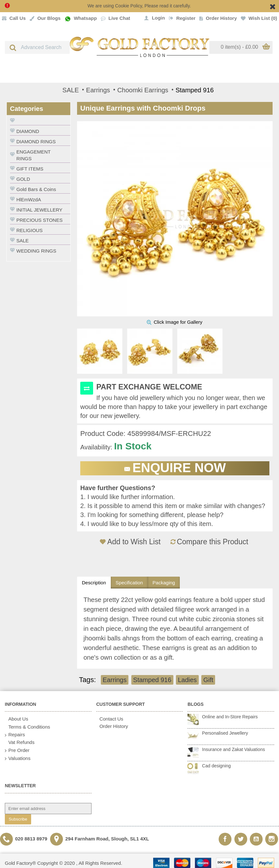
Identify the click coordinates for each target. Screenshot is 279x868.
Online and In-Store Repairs (230, 717)
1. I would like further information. (128, 497)
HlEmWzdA (29, 200)
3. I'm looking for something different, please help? (152, 515)
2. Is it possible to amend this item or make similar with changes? (173, 506)
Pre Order (17, 751)
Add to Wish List (134, 542)
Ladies (187, 680)
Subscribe (18, 819)
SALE (22, 241)
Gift (208, 680)
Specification (129, 583)
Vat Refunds (20, 742)
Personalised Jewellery (225, 733)
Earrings (115, 680)
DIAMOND (28, 131)
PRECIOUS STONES (39, 220)
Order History (112, 726)
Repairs (15, 735)
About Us (17, 719)
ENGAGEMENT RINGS (34, 155)
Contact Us (110, 719)
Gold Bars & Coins (36, 189)
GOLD (23, 179)
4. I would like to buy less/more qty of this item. (147, 524)
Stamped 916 (152, 680)
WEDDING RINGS (36, 251)
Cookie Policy (129, 6)
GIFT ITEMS (30, 169)
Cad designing (216, 766)
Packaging (164, 583)
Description (94, 583)
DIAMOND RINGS (36, 142)
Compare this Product (213, 542)
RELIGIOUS (30, 230)
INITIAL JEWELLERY (39, 210)
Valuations (18, 759)
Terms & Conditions (27, 727)
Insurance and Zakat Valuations (233, 749)
